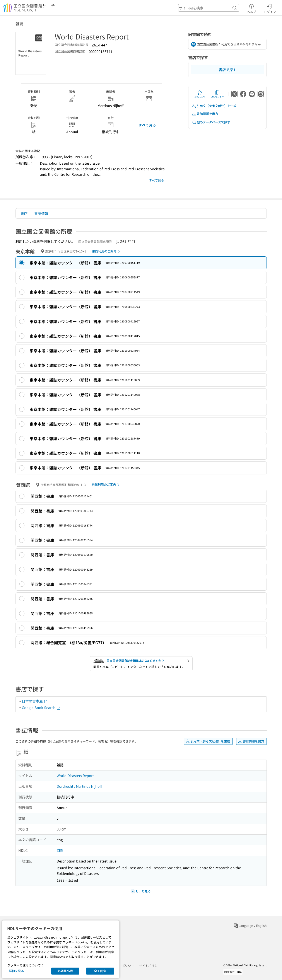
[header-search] (209, 8)
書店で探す (227, 70)
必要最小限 (65, 971)
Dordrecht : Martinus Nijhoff (79, 786)
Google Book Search (41, 707)
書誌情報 (41, 213)
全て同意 (100, 971)
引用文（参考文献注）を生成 (214, 106)
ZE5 (60, 850)
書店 (24, 213)
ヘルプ (251, 8)
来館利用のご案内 (107, 251)
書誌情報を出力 (205, 114)
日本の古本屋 (35, 701)
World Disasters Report (75, 775)
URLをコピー (217, 94)
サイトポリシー (150, 966)
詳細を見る (16, 971)
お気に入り (200, 94)
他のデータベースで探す (211, 122)
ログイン (270, 8)
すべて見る (147, 125)
